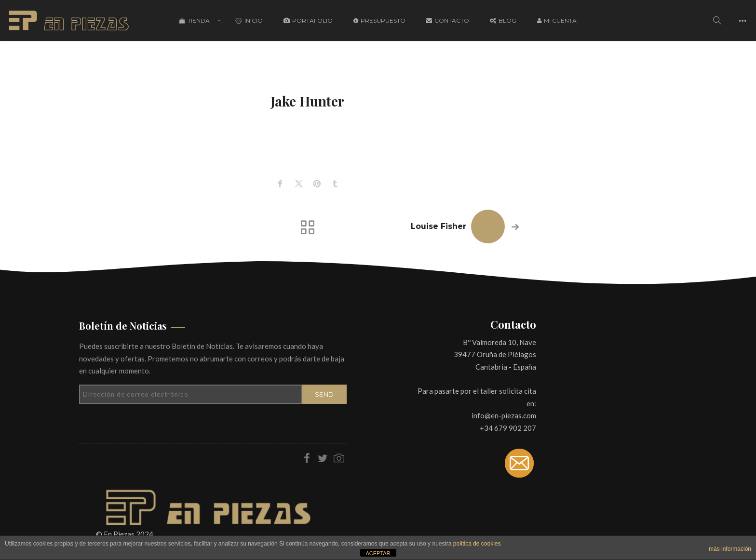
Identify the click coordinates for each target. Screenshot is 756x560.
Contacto (448, 20)
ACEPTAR (378, 553)
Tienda (195, 20)
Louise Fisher (439, 226)
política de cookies (477, 544)
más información (730, 549)
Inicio (249, 20)
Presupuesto (379, 20)
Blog (503, 20)
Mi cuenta (557, 20)
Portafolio (308, 20)
